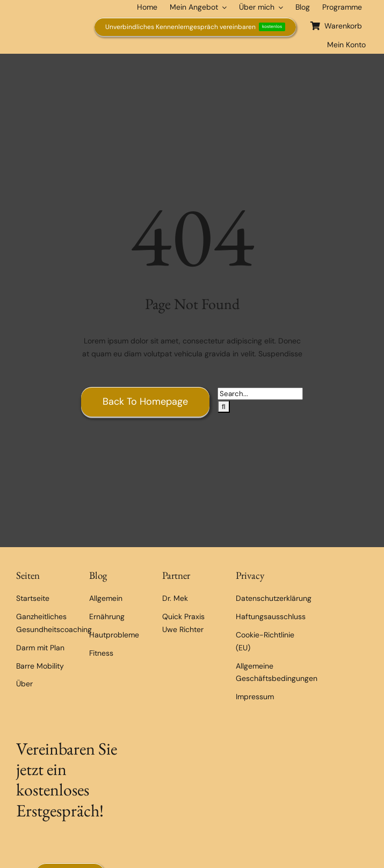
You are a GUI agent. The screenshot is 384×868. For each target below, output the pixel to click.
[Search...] (260, 394)
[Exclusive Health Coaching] (46, 15)
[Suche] (224, 407)
